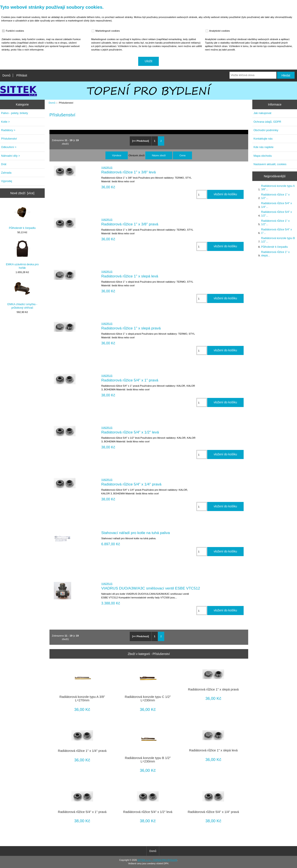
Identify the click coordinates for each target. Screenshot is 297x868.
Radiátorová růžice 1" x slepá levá (130, 276)
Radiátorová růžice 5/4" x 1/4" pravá (131, 484)
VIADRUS (107, 167)
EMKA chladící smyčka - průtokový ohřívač (22, 294)
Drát (4, 164)
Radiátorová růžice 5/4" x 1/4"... (276, 205)
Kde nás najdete (263, 147)
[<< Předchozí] (140, 141)
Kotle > (5, 122)
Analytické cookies (218, 31)
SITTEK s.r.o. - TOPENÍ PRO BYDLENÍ (157, 860)
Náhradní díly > (11, 156)
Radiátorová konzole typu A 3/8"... (278, 188)
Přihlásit (22, 75)
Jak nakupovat (262, 113)
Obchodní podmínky (266, 130)
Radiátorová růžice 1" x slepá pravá (131, 328)
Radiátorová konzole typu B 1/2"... (278, 240)
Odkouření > (9, 147)
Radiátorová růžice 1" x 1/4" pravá (82, 751)
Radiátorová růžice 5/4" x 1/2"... (276, 214)
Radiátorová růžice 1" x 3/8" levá (129, 172)
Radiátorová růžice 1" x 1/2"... (275, 196)
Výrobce (117, 155)
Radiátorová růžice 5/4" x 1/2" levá (130, 432)
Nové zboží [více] (22, 193)
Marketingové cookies (106, 31)
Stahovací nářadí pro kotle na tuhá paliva (136, 533)
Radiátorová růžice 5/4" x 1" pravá (130, 380)
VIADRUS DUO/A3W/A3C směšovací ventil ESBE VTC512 (151, 588)
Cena (182, 155)
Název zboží (159, 155)
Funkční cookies (13, 31)
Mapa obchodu (263, 156)
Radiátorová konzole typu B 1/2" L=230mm (148, 760)
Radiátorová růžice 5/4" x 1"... (276, 231)
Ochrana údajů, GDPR (267, 122)
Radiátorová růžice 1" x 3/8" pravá (130, 224)
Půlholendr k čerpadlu (22, 217)
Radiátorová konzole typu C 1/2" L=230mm (148, 699)
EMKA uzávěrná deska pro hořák (22, 255)
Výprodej (7, 181)
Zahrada (6, 173)
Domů (6, 75)
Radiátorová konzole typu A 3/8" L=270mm (82, 699)
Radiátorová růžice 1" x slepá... (275, 254)
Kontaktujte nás (263, 139)
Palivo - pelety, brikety (15, 113)
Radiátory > (8, 130)
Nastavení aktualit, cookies (270, 164)
